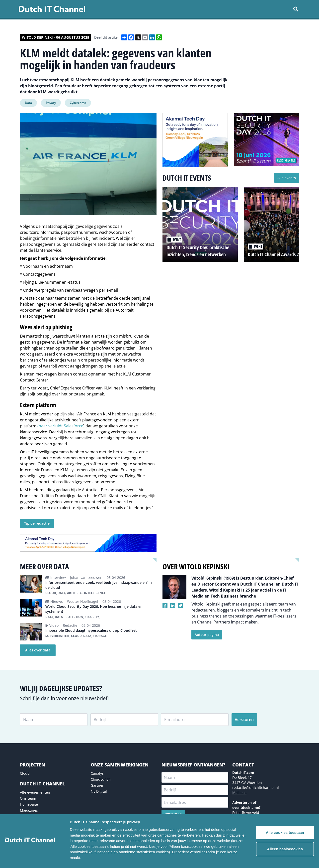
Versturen (244, 720)
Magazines (29, 810)
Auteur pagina (207, 635)
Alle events (287, 178)
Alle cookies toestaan (285, 832)
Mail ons (239, 793)
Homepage (29, 804)
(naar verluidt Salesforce (60, 426)
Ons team (28, 798)
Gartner (97, 785)
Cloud (25, 773)
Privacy (51, 103)
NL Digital (99, 791)
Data (28, 103)
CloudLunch (101, 779)
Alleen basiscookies (285, 849)
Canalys (97, 773)
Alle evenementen (35, 792)
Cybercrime (78, 103)
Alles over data (38, 650)
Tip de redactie (37, 523)
